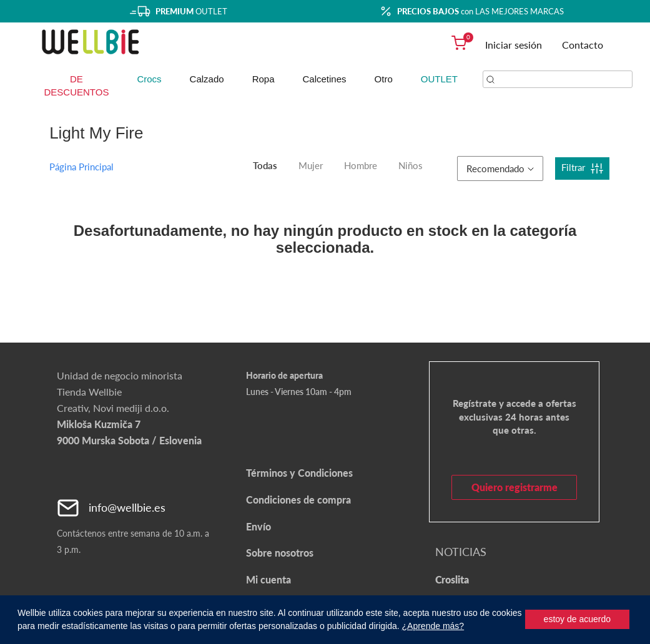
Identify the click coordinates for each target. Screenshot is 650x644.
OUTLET (439, 79)
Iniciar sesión (514, 45)
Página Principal (81, 167)
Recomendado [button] (500, 168)
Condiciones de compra (298, 500)
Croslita (452, 579)
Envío (259, 526)
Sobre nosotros (280, 553)
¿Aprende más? (433, 626)
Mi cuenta (268, 579)
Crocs (149, 79)
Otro (384, 79)
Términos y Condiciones (299, 473)
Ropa (263, 79)
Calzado (207, 79)
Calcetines (325, 79)
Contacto (583, 45)
